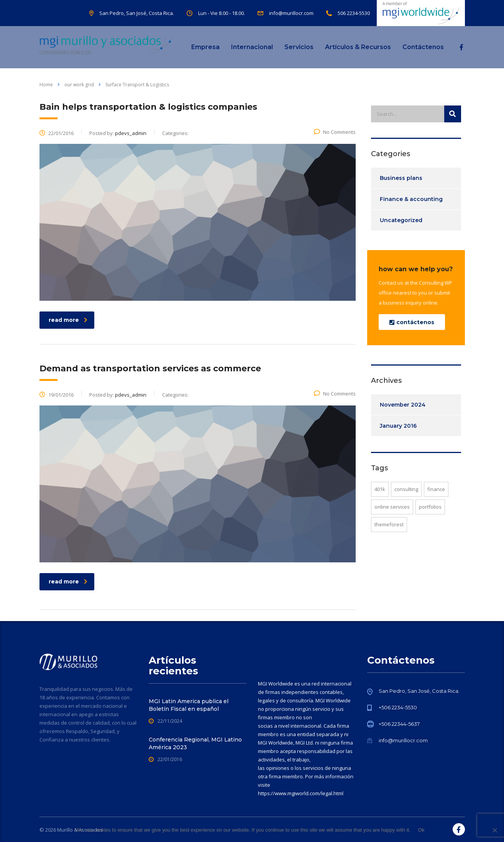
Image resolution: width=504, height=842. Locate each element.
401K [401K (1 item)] (380, 489)
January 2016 (398, 426)
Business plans (401, 178)
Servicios (299, 47)
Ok (421, 830)
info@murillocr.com (403, 740)
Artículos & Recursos (358, 47)
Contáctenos (423, 47)
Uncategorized (401, 220)
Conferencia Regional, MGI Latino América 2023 (195, 743)
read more (68, 320)
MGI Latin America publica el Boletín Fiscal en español (189, 705)
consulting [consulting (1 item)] (406, 489)
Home (46, 85)
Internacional (252, 47)
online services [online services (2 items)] (392, 507)
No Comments (335, 132)
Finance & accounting (411, 199)
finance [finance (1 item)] (436, 489)
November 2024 (403, 405)
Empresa (205, 47)
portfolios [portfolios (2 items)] (430, 507)
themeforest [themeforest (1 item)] (389, 524)
